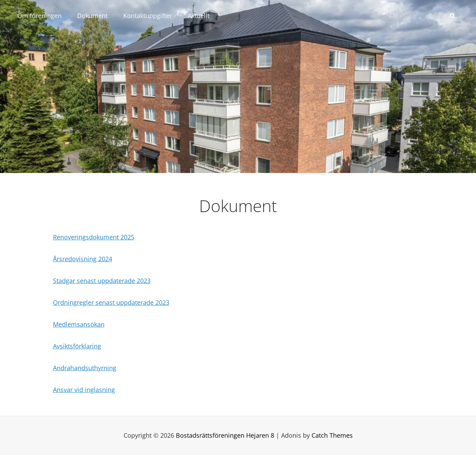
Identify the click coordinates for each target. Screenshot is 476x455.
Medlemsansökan (79, 324)
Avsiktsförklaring (77, 346)
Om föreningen (39, 16)
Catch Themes (332, 435)
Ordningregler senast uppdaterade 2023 (111, 302)
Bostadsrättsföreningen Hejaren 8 (225, 435)
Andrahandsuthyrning (85, 368)
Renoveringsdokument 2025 (94, 237)
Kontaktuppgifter (148, 16)
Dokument (92, 16)
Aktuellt (199, 16)
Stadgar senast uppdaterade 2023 (102, 281)
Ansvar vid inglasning (84, 390)
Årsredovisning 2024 (83, 259)
